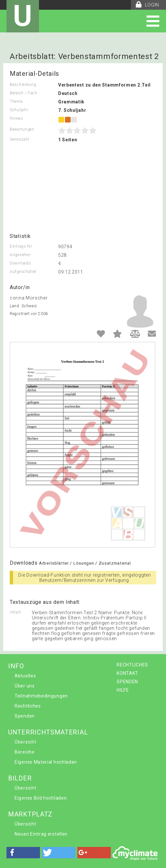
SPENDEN (127, 682)
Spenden (25, 716)
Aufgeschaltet (23, 272)
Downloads (20, 263)
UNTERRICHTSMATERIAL (48, 732)
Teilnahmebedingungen (41, 696)
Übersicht (25, 742)
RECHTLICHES (132, 665)
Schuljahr (19, 110)
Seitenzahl (19, 139)
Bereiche (25, 752)
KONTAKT (128, 673)
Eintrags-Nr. (21, 246)
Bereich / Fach (24, 93)
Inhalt (15, 612)
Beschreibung (23, 85)
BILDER (20, 778)
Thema (16, 101)
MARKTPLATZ (30, 814)
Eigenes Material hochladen (46, 762)
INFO (16, 666)
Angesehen (20, 255)
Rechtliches (28, 706)
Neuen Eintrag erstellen (41, 834)
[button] (23, 853)
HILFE (123, 690)
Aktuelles (25, 676)
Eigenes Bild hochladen (41, 798)
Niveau (16, 118)
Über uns (25, 686)
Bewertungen (22, 129)
